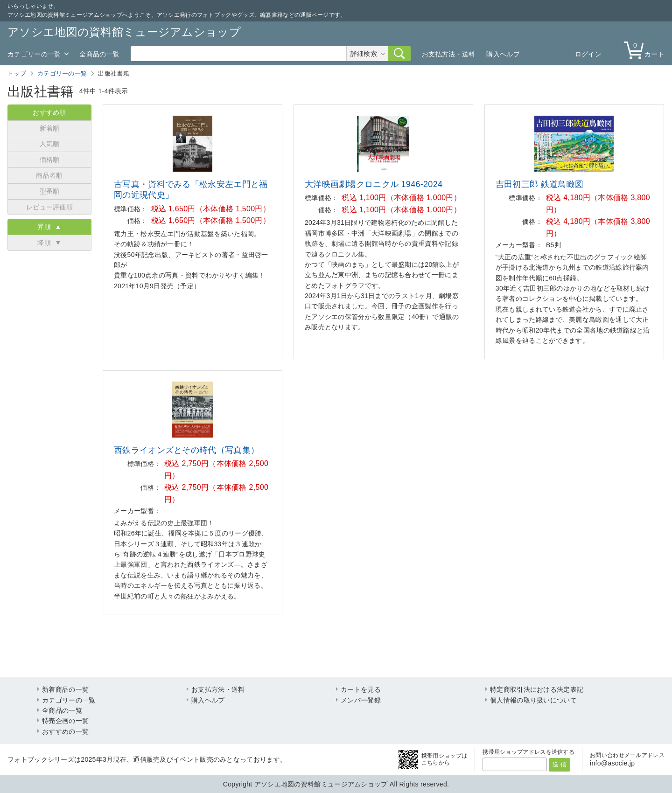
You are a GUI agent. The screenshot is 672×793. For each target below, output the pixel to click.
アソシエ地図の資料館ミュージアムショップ (124, 32)
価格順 (50, 160)
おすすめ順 (49, 112)
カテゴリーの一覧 (34, 54)
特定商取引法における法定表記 (537, 689)
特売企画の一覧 (65, 721)
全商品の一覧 (99, 54)
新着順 (50, 128)
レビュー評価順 (49, 207)
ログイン (588, 54)
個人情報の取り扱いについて (533, 700)
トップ (17, 73)
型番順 (50, 191)
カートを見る (361, 689)
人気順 (50, 144)
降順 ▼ (49, 243)
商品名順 (49, 175)
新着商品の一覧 (65, 689)
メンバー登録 (361, 700)
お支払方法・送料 (448, 54)
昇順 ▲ (49, 227)
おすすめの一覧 (65, 731)
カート (646, 50)
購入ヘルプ (503, 54)
